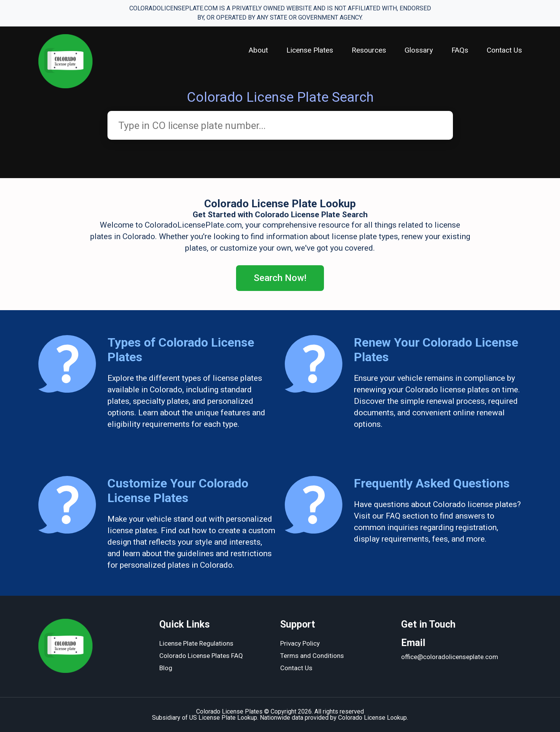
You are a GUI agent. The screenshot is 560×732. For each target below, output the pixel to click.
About (258, 50)
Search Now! (280, 278)
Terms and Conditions (312, 656)
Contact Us (504, 50)
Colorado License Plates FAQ (201, 656)
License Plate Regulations (196, 643)
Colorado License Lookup (373, 718)
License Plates (310, 50)
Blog (166, 668)
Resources (369, 50)
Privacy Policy (300, 643)
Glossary (419, 50)
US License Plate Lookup (223, 718)
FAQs (460, 50)
